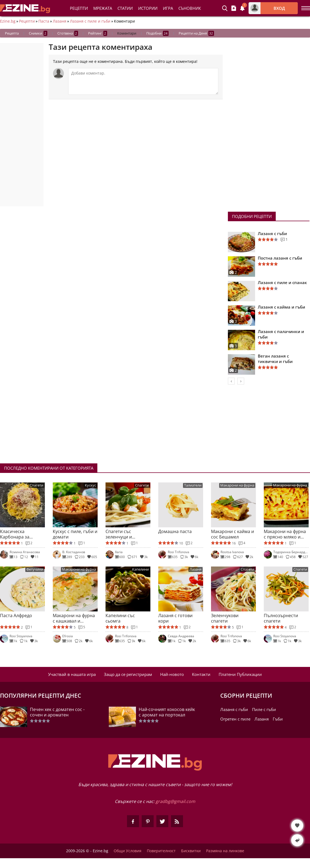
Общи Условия (128, 851)
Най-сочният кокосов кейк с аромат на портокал (167, 712)
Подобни (157, 33)
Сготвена (68, 33)
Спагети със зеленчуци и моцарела (119, 534)
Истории (148, 8)
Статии (125, 8)
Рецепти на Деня (196, 33)
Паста (44, 21)
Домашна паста (175, 532)
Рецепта (12, 33)
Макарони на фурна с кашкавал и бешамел (74, 618)
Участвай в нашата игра (72, 674)
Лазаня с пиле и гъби (90, 21)
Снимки (38, 33)
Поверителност (161, 851)
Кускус (90, 485)
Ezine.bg (8, 21)
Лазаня (60, 21)
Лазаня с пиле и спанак (282, 282)
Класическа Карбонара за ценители (15, 534)
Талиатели (193, 485)
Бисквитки (191, 851)
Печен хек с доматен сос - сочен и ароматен (57, 712)
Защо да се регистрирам (128, 674)
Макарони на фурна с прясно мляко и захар (285, 534)
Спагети (36, 485)
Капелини (140, 569)
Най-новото (172, 674)
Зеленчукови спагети (225, 618)
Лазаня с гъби (272, 233)
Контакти (201, 674)
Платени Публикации (240, 674)
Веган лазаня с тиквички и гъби (275, 359)
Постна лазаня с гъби (280, 258)
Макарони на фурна (237, 485)
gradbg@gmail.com (175, 801)
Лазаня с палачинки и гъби (281, 334)
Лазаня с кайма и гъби (281, 307)
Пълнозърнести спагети (281, 618)
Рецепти (79, 8)
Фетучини (35, 569)
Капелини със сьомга (120, 618)
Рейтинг (98, 33)
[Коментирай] (143, 81)
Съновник (190, 8)
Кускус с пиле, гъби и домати (75, 534)
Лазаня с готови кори (175, 618)
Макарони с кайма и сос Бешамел (232, 534)
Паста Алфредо (16, 616)
